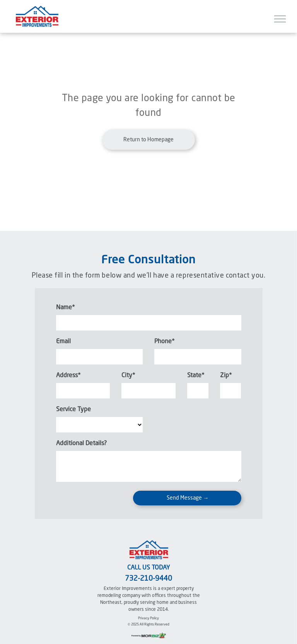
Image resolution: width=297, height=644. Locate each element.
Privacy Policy (148, 618)
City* (128, 376)
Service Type (73, 410)
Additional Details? (81, 444)
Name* (65, 308)
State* (196, 376)
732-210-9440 (148, 579)
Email (63, 342)
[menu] (280, 19)
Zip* (226, 376)
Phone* (164, 342)
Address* (68, 376)
